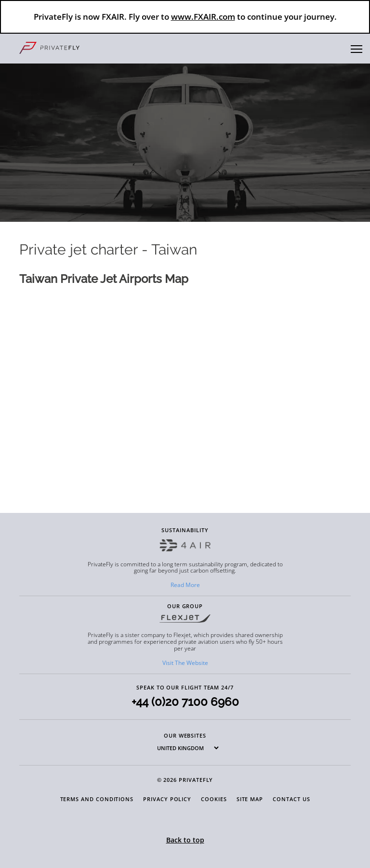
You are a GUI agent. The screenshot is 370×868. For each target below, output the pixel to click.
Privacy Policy (167, 799)
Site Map (250, 799)
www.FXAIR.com (203, 17)
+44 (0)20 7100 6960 (185, 702)
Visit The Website (185, 663)
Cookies (214, 799)
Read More (185, 585)
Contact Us (291, 799)
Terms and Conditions (97, 799)
